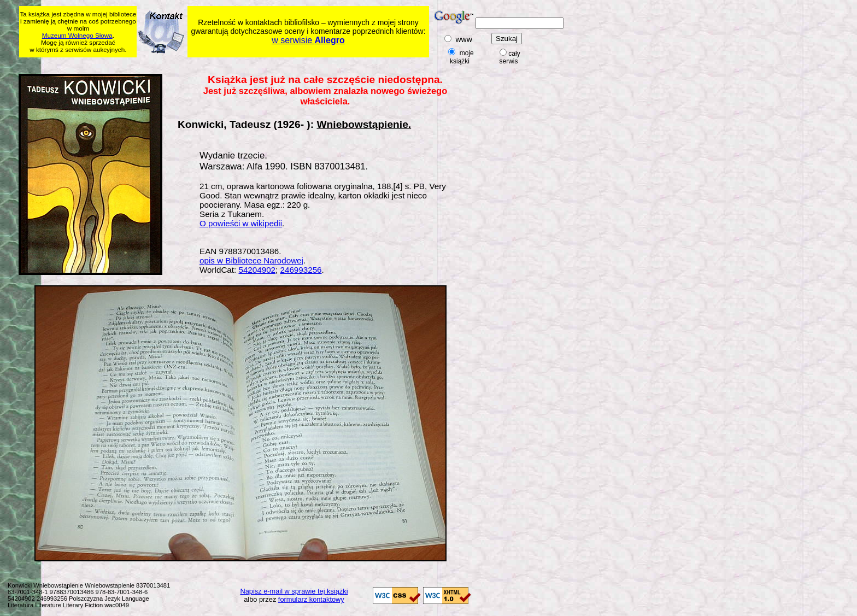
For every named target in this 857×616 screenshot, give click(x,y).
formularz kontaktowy (311, 599)
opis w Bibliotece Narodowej (251, 260)
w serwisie (308, 40)
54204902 (257, 270)
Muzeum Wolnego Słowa (77, 35)
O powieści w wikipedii (241, 223)
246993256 (301, 270)
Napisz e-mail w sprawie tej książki (294, 591)
